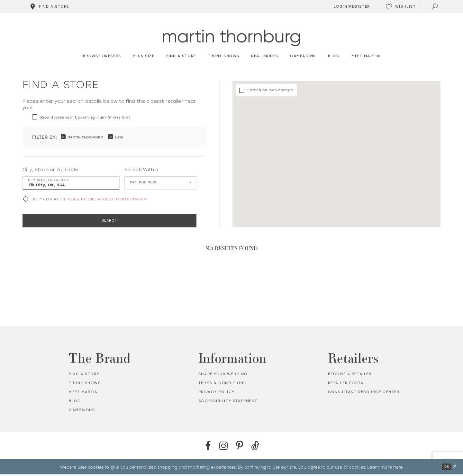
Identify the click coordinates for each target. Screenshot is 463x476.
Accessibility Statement (228, 403)
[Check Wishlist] (401, 7)
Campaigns (82, 412)
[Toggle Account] (351, 7)
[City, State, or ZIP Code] (71, 183)
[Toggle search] (435, 7)
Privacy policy (217, 394)
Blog (75, 403)
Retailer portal (347, 385)
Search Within (141, 170)
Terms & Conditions (222, 385)
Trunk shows (85, 385)
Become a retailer (350, 376)
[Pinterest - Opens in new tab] (239, 447)
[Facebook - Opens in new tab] (208, 447)
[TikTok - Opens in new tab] (255, 447)
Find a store (84, 376)
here (398, 468)
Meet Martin (83, 394)
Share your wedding (223, 376)
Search (110, 222)
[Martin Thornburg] (232, 38)
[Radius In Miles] (160, 183)
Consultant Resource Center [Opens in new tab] (364, 394)
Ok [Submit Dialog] (445, 468)
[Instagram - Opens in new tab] (224, 447)
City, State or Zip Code (50, 170)
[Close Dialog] (455, 468)
